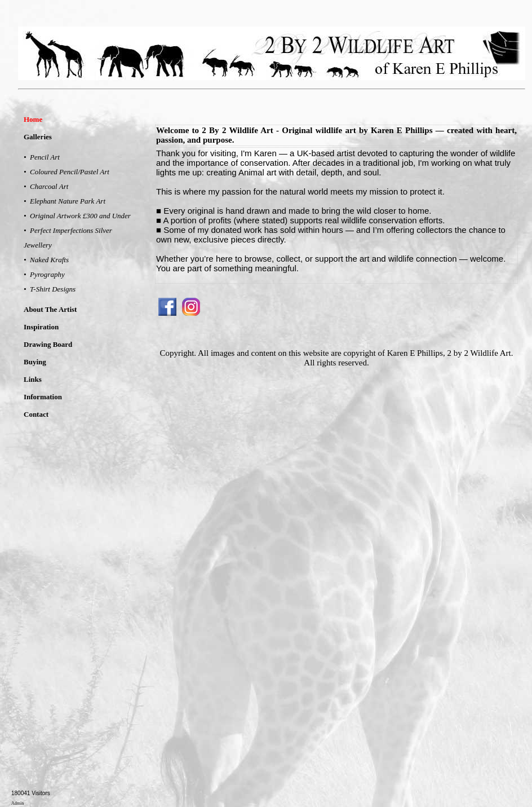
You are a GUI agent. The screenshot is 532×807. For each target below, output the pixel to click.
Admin (17, 803)
